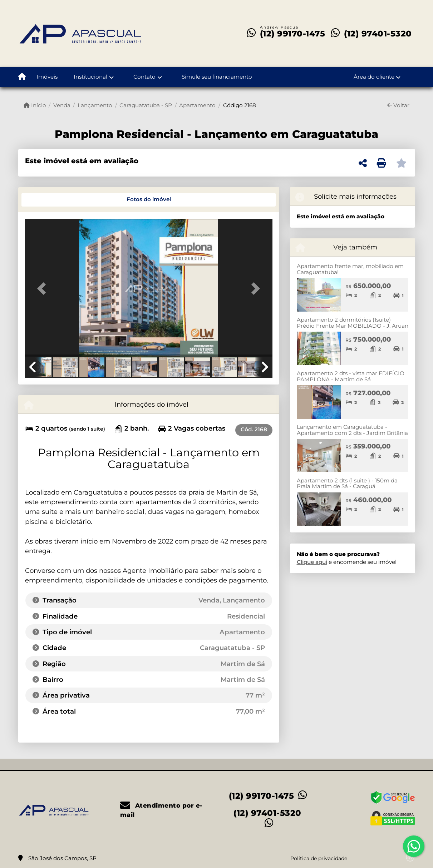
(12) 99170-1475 (293, 34)
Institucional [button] (90, 77)
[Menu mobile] (22, 77)
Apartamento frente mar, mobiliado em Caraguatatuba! (350, 269)
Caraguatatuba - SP (146, 105)
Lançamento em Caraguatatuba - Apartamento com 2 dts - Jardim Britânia (352, 430)
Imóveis (47, 77)
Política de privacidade (319, 858)
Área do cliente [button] (374, 77)
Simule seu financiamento (217, 77)
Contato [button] (144, 77)
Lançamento (95, 105)
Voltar (398, 105)
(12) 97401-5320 (378, 34)
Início (35, 105)
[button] (44, 289)
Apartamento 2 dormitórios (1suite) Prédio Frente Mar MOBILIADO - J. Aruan (353, 323)
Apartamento (197, 105)
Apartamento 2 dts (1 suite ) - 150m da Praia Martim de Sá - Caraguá (347, 483)
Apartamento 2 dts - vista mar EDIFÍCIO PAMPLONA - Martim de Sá (351, 376)
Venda (62, 105)
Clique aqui (312, 562)
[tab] (49, 200)
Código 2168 (240, 105)
